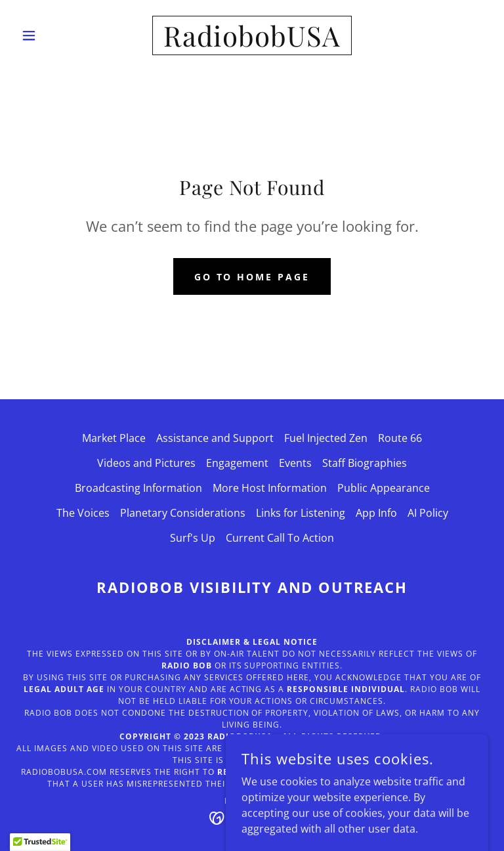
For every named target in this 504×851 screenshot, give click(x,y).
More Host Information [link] (270, 488)
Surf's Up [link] (193, 538)
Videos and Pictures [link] (146, 463)
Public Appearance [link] (384, 488)
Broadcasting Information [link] (138, 488)
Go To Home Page (252, 277)
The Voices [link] (83, 513)
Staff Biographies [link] (365, 463)
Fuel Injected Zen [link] (326, 438)
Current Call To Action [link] (280, 538)
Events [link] (295, 463)
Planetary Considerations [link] (183, 513)
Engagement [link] (237, 463)
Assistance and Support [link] (215, 438)
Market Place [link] (114, 438)
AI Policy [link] (428, 513)
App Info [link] (376, 513)
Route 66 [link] (400, 438)
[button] (51, 35)
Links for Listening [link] (301, 513)
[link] (252, 43)
